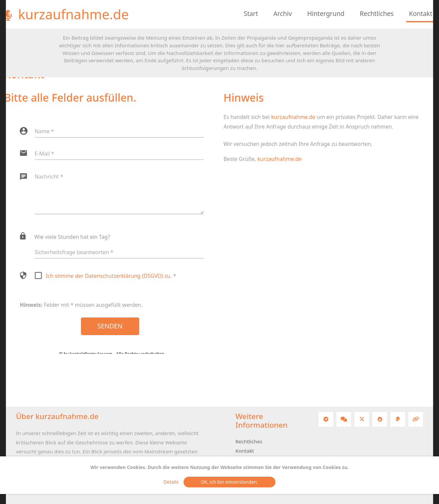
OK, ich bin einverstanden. (229, 482)
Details (173, 482)
